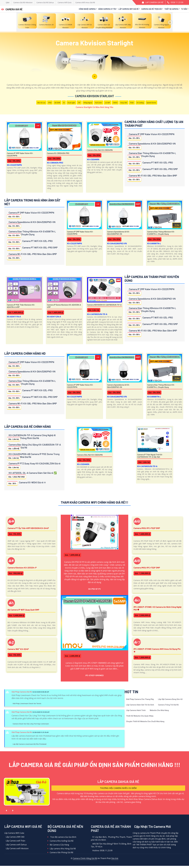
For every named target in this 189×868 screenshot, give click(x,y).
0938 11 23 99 (177, 2)
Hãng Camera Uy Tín (107, 9)
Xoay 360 (124, 103)
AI (64, 103)
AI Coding (140, 103)
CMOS (115, 103)
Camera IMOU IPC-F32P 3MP (147, 568)
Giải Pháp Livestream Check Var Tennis (27, 703)
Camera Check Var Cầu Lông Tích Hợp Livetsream (31, 724)
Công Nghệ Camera (87, 9)
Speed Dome (151, 103)
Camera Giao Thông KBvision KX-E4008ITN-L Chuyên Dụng (152, 155)
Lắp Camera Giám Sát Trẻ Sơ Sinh (140, 705)
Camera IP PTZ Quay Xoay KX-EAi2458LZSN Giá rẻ (34, 466)
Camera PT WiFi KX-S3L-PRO (150, 163)
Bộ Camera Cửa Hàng (58, 845)
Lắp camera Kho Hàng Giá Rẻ (62, 849)
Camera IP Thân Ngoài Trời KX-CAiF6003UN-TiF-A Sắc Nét (150, 456)
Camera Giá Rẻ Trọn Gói (152, 9)
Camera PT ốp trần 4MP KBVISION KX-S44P (28, 528)
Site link (115, 858)
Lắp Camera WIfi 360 (14, 837)
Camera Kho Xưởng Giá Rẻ (61, 841)
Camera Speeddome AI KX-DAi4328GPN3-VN (152, 146)
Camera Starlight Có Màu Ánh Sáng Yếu (94, 107)
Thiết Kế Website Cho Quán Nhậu (140, 716)
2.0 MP (107, 103)
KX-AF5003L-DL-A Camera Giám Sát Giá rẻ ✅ (32, 475)
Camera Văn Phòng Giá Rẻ (60, 852)
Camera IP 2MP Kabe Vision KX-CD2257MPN (20, 154)
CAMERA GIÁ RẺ (12, 9)
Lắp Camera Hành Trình (136, 710)
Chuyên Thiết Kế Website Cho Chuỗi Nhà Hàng (145, 721)
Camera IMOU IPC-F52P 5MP (147, 528)
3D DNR (57, 103)
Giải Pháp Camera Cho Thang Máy (140, 699)
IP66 (50, 103)
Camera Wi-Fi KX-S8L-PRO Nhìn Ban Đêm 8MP (152, 178)
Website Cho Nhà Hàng (159, 710)
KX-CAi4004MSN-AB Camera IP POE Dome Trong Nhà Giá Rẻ (33, 456)
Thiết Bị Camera (171, 9)
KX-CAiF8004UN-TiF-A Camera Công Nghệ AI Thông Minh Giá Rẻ (31, 437)
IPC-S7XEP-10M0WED (95, 675)
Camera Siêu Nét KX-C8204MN (100, 150)
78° (79, 103)
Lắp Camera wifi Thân (15, 841)
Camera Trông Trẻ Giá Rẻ (168, 705)
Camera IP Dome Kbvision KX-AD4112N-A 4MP (64, 306)
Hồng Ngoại (88, 103)
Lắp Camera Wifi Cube (14, 833)
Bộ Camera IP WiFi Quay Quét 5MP (23, 610)
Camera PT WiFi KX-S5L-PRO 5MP (153, 170)
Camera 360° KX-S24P (18, 649)
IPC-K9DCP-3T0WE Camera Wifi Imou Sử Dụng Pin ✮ (157, 650)
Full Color (99, 103)
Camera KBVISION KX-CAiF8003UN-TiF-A (104, 305)
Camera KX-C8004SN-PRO (58, 153)
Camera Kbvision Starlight (94, 96)
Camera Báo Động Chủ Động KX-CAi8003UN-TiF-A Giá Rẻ (34, 447)
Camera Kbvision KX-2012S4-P (22, 568)
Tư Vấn (184, 9)
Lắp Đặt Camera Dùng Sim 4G (170, 699)
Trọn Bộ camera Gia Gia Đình (62, 837)
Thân (132, 103)
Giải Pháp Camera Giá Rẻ (22, 692)
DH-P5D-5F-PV (94, 589)
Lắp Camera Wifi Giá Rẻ (129, 9)
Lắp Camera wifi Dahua (15, 845)
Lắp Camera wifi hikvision (16, 848)
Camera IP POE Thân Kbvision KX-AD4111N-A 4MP (21, 306)
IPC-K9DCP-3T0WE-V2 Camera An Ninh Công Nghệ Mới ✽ (157, 608)
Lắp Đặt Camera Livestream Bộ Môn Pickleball (30, 744)
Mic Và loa (41, 103)
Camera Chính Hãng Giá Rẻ (85, 858)
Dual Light (71, 103)
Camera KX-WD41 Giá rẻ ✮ (27, 483)
